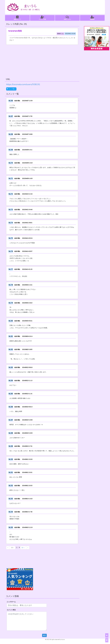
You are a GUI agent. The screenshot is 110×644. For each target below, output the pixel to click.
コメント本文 (11, 610)
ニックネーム (11, 602)
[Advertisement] (42, 61)
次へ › (23, 548)
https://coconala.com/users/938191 (23, 84)
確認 (44, 635)
